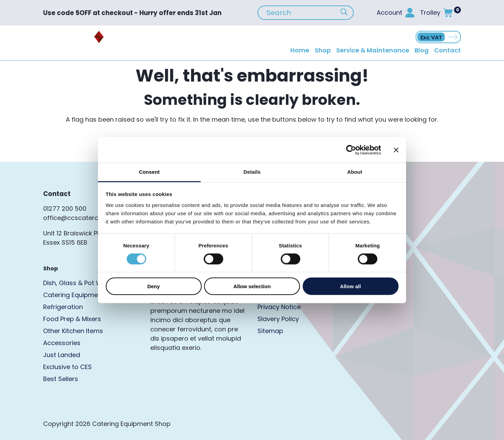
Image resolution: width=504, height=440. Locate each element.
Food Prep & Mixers (72, 319)
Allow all (350, 286)
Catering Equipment (74, 295)
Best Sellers (61, 379)
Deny (154, 286)
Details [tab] (252, 172)
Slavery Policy (278, 319)
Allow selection (252, 286)
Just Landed (62, 355)
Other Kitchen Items (73, 331)
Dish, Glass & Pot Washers (83, 283)
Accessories (62, 343)
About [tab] (355, 172)
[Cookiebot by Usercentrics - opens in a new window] (351, 150)
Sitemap (270, 331)
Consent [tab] (149, 172)
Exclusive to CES (67, 367)
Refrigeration (63, 307)
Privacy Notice (279, 307)
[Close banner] (396, 150)
